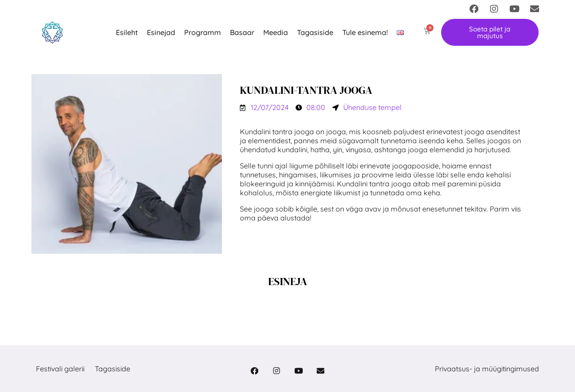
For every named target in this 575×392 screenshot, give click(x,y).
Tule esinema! (365, 32)
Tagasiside (315, 32)
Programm (203, 32)
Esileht (127, 32)
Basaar (242, 32)
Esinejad (161, 32)
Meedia (276, 32)
